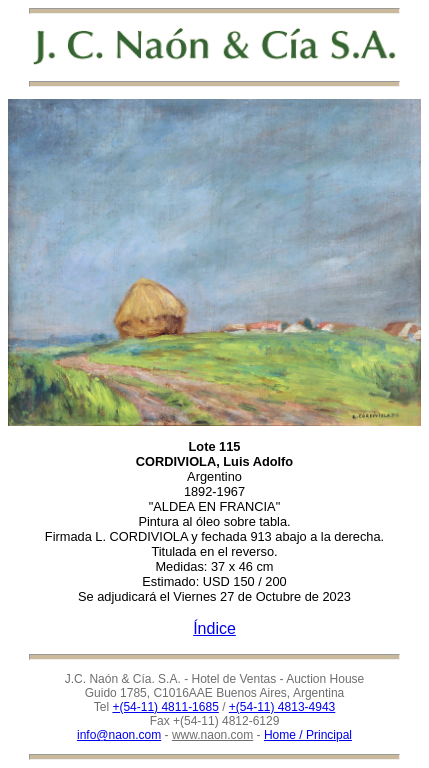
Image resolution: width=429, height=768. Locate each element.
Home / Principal (308, 735)
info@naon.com (119, 735)
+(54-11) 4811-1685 (165, 707)
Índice (214, 628)
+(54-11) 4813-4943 (282, 707)
